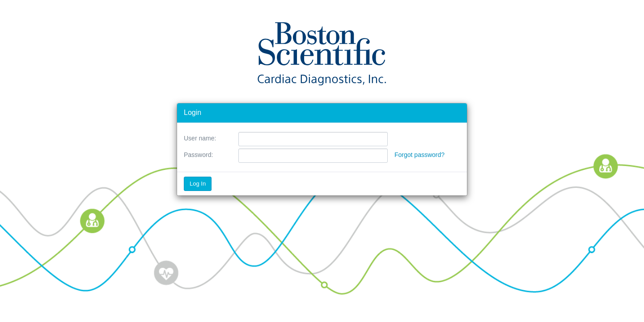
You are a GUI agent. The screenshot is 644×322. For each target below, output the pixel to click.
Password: (198, 155)
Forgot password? (419, 155)
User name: (200, 138)
